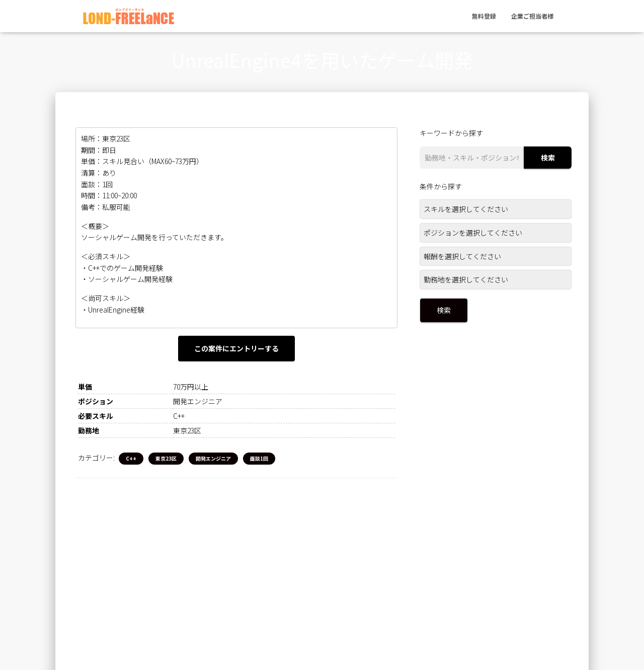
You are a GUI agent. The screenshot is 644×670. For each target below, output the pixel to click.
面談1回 (259, 459)
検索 (548, 158)
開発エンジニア (213, 459)
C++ (131, 459)
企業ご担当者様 (532, 12)
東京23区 (166, 459)
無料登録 (484, 12)
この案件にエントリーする (236, 348)
